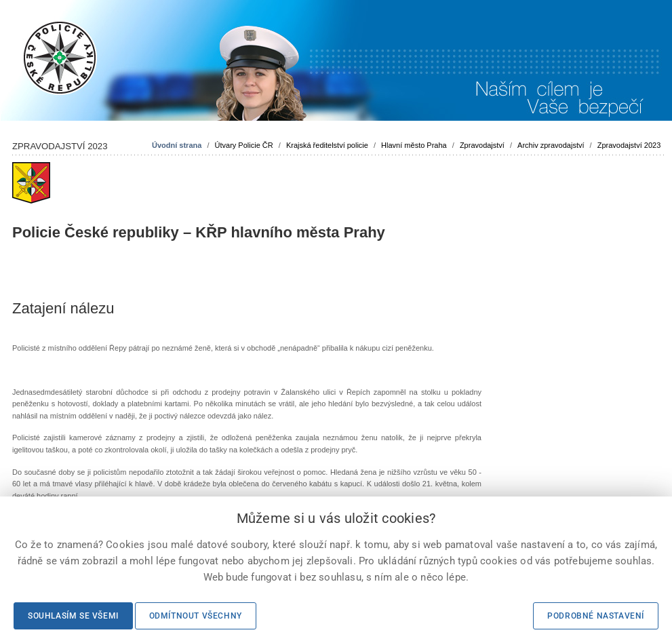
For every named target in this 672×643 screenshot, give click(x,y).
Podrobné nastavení (596, 616)
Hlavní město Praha (414, 145)
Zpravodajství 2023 (629, 145)
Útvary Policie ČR (244, 145)
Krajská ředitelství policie (327, 145)
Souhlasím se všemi (73, 616)
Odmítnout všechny (196, 616)
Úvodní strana (177, 145)
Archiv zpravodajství (551, 145)
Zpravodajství (482, 145)
